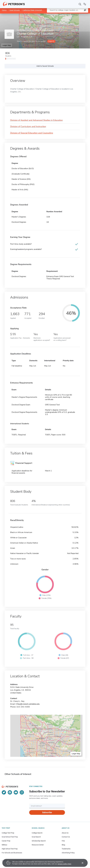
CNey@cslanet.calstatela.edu (28, 704)
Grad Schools (15, 10)
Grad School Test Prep (10, 837)
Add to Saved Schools (45, 66)
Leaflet (62, 15)
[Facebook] (10, 792)
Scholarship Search (39, 841)
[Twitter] (4, 792)
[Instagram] (22, 792)
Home (4, 10)
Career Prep (6, 841)
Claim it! (51, 41)
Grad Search (36, 837)
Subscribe (47, 812)
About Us (65, 833)
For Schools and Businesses (12, 853)
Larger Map (7, 45)
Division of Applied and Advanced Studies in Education (36, 120)
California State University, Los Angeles (38, 10)
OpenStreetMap (74, 15)
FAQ (63, 841)
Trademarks (66, 849)
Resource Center (38, 845)
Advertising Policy (68, 853)
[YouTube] (16, 792)
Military (4, 845)
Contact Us (66, 837)
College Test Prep (8, 833)
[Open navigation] (85, 4)
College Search (37, 833)
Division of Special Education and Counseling (32, 133)
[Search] (80, 4)
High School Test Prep (10, 849)
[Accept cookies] (81, 863)
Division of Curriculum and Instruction (28, 127)
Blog (63, 845)
